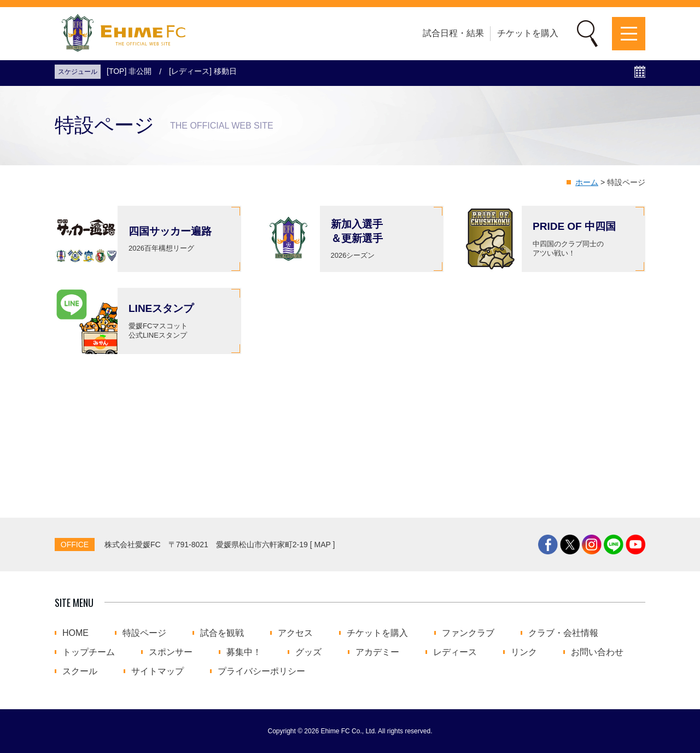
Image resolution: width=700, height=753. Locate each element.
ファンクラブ (468, 633)
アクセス (295, 633)
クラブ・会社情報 (563, 633)
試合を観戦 (222, 633)
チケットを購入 (528, 33)
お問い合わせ (597, 652)
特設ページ (144, 633)
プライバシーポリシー (261, 671)
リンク (524, 652)
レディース (455, 652)
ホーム (587, 182)
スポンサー (171, 652)
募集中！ (244, 652)
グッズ (308, 652)
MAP (323, 545)
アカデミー (377, 652)
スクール (80, 671)
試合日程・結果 (453, 33)
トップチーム (89, 652)
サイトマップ (157, 671)
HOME (75, 633)
